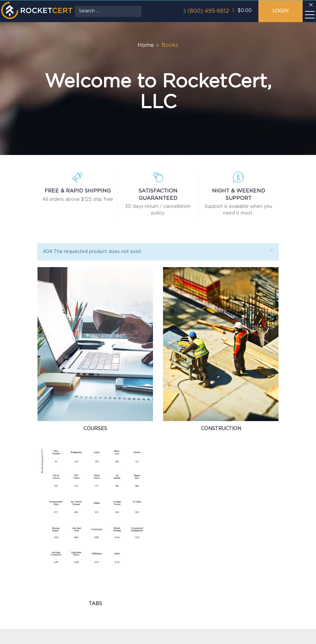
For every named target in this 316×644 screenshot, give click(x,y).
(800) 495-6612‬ (208, 11)
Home (146, 45)
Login (280, 10)
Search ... (75, 6)
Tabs (95, 604)
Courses (95, 429)
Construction (221, 429)
